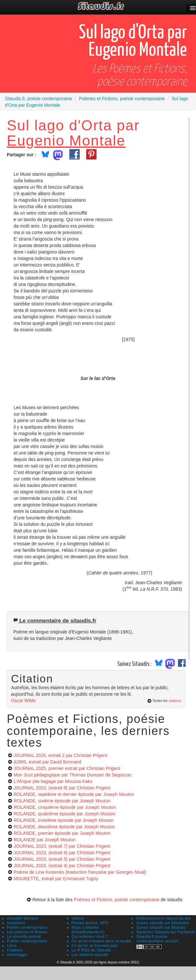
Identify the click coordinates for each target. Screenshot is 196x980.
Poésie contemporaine (27, 927)
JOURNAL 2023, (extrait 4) (62, 866)
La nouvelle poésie (24, 937)
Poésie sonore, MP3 (90, 923)
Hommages (17, 955)
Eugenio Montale (66, 140)
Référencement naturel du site (163, 918)
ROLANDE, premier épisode (62, 833)
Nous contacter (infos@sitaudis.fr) (88, 930)
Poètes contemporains (27, 941)
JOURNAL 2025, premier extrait (67, 768)
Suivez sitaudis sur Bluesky (161, 927)
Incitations (16, 923)
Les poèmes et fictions (27, 932)
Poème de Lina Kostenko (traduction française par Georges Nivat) (80, 872)
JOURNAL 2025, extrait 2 (60, 755)
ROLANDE (45, 840)
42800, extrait (47, 762)
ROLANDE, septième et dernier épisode (74, 794)
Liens (12, 946)
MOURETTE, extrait (56, 879)
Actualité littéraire (23, 918)
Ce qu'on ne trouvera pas (94, 946)
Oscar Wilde (23, 701)
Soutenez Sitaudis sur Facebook (165, 932)
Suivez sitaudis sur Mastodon (163, 923)
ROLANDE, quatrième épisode (64, 814)
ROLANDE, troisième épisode (64, 820)
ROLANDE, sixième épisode (62, 801)
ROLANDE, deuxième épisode (64, 827)
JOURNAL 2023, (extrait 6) (62, 853)
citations (175, 701)
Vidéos (78, 918)
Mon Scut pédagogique (73, 775)
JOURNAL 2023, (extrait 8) (62, 788)
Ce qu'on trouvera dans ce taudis (101, 941)
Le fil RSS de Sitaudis (91, 950)
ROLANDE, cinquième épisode (65, 807)
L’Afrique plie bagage (53, 781)
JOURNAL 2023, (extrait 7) (62, 846)
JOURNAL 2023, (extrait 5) (62, 859)
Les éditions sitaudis (90, 955)
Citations (15, 950)
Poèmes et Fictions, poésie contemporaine (117, 900)
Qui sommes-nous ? (90, 937)
